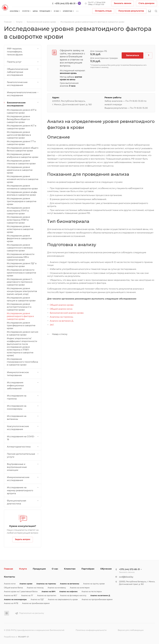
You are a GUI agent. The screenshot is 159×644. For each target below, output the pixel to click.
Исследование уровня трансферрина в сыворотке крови (21, 326)
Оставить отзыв (103, 11)
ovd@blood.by (126, 577)
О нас (55, 569)
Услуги (23, 569)
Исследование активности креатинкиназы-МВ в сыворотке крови (21, 257)
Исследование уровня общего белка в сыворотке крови (23, 149)
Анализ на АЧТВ (11, 603)
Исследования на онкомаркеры (23, 407)
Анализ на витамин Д (62, 321)
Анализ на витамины (70, 584)
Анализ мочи (10, 584)
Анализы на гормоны (61, 317)
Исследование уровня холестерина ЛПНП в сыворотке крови (18, 211)
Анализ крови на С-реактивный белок (21, 592)
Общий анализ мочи (61, 309)
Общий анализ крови (62, 305)
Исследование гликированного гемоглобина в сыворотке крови (22, 362)
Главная (9, 569)
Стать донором (146, 3)
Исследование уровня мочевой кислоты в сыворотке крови (23, 179)
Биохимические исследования (23, 104)
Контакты (9, 577)
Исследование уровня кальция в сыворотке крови (21, 299)
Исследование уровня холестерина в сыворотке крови (20, 229)
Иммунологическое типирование (23, 374)
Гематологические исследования (23, 84)
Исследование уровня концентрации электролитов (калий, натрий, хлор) (22, 291)
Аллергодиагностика (23, 447)
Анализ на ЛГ (27, 596)
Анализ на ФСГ (11, 596)
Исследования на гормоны (23, 397)
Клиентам (70, 569)
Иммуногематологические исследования (23, 94)
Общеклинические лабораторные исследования (23, 72)
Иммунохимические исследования (23, 479)
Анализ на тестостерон (92, 592)
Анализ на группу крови (94, 584)
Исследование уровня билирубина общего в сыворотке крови (18, 119)
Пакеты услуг (23, 62)
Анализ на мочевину (57, 588)
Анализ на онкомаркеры (15, 599)
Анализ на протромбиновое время (97, 599)
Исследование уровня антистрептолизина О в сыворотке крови (19, 307)
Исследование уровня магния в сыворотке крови (23, 333)
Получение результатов (131, 11)
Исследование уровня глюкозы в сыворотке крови (21, 162)
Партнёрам (88, 569)
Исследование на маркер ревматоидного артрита (23, 490)
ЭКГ (52, 325)
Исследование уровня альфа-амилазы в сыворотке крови (22, 194)
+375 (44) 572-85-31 (65, 3)
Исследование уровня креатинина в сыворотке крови (20, 170)
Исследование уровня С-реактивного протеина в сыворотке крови (20, 282)
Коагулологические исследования (23, 428)
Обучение (106, 569)
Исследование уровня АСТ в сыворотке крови (22, 127)
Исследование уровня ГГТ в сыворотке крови (21, 143)
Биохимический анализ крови (67, 313)
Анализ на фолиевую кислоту (73, 596)
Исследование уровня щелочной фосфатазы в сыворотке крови (19, 135)
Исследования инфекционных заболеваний (23, 385)
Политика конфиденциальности (91, 630)
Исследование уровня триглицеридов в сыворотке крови (22, 201)
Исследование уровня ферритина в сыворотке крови (19, 239)
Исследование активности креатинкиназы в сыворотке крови (21, 273)
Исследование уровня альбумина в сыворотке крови (23, 156)
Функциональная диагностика (23, 502)
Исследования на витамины (23, 418)
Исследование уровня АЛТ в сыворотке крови (22, 111)
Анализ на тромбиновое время (36, 603)
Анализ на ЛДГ (37, 599)
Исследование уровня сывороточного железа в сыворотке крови (20, 248)
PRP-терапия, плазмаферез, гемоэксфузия (23, 52)
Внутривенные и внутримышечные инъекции (23, 467)
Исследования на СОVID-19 (23, 438)
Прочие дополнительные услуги (23, 455)
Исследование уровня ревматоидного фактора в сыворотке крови (20, 316)
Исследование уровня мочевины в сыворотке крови (22, 187)
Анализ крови (26, 584)
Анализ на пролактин (47, 596)
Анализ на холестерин (80, 588)
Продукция (39, 569)
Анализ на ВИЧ (48, 592)
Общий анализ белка (13, 588)
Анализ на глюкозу (35, 588)
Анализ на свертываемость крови (63, 599)
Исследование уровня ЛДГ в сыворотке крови (22, 265)
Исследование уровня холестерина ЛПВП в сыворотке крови (18, 220)
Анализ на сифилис (68, 592)
